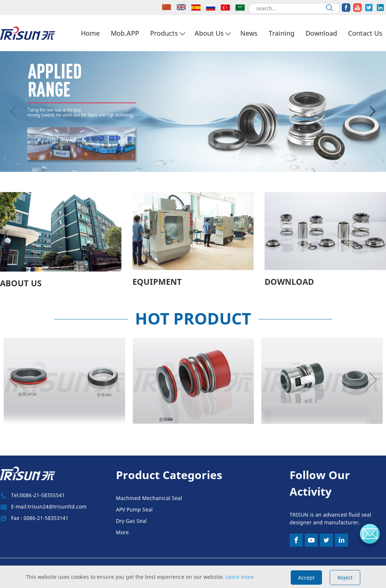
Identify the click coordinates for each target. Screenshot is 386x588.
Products (164, 33)
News (249, 33)
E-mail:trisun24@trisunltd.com (49, 506)
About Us (209, 33)
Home (90, 33)
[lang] (167, 8)
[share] (346, 8)
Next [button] (373, 111)
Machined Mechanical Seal (149, 498)
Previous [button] (13, 111)
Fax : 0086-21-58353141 (40, 518)
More (122, 532)
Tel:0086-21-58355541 (38, 495)
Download (321, 33)
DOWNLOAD (289, 281)
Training (281, 33)
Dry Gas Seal (131, 521)
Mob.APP (125, 33)
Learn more (240, 577)
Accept (306, 578)
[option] (193, 111)
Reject (345, 578)
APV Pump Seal (134, 509)
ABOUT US (21, 283)
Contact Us (365, 33)
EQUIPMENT (157, 281)
